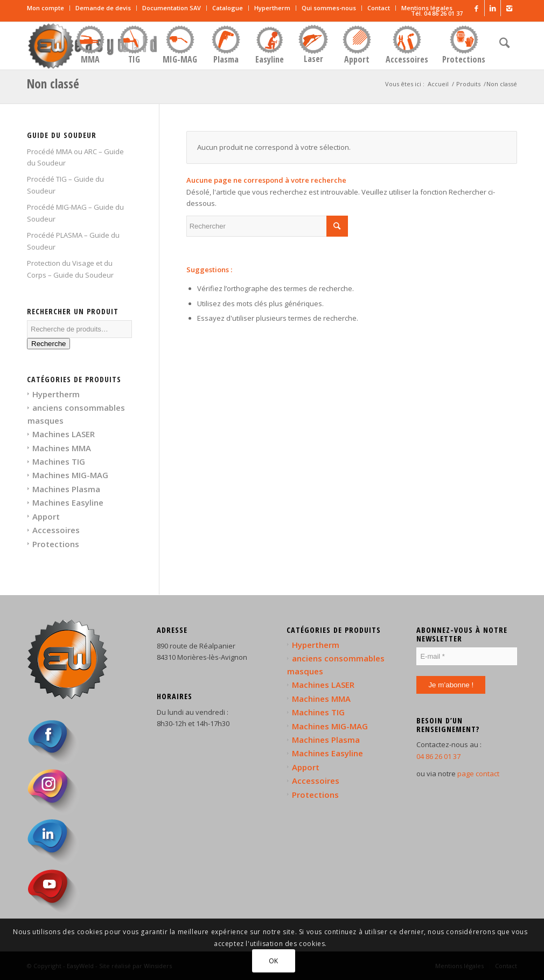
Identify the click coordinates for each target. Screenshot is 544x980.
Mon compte (46, 8)
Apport (46, 516)
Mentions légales (427, 8)
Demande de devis (103, 8)
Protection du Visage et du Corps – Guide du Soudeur (70, 269)
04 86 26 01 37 (438, 756)
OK (274, 961)
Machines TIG (59, 461)
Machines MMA (62, 448)
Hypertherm (272, 8)
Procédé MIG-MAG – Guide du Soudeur (75, 213)
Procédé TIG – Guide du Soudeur (65, 185)
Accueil (438, 84)
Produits (468, 84)
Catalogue (228, 8)
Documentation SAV (172, 8)
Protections (56, 544)
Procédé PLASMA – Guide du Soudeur (73, 241)
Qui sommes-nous (329, 8)
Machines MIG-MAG (70, 475)
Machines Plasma (66, 489)
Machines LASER (64, 434)
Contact (379, 8)
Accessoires (56, 530)
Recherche (48, 344)
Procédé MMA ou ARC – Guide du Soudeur (75, 157)
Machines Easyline (68, 502)
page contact (478, 774)
